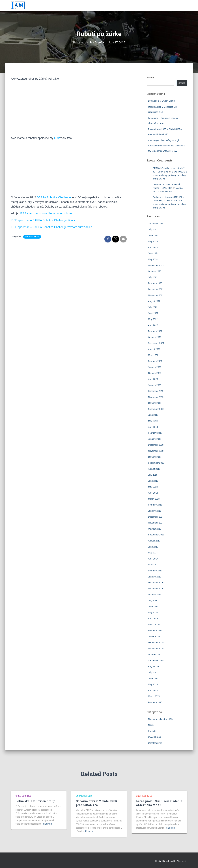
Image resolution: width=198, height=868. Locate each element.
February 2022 (155, 331)
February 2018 (155, 505)
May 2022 (153, 319)
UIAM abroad (155, 737)
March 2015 (154, 696)
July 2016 (153, 601)
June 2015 (153, 678)
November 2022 (156, 295)
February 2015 (155, 702)
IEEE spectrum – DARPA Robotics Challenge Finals (43, 220)
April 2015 (153, 690)
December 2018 (156, 445)
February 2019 (155, 433)
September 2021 (156, 343)
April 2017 (153, 559)
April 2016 (153, 619)
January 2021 (155, 367)
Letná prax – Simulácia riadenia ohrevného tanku (159, 803)
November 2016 (156, 589)
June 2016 (153, 606)
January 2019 (155, 439)
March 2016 (154, 624)
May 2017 (153, 553)
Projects (152, 731)
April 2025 (153, 247)
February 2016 (155, 631)
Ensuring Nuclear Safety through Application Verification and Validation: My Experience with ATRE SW (166, 146)
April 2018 (153, 493)
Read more (47, 824)
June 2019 (153, 415)
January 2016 (155, 636)
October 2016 (155, 595)
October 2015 (155, 654)
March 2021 (154, 355)
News (151, 725)
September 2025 (156, 223)
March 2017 (154, 565)
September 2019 (156, 409)
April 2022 (153, 325)
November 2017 (156, 523)
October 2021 (155, 337)
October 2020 (155, 373)
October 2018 (155, 457)
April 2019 (153, 427)
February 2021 (155, 361)
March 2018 (154, 499)
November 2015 (156, 649)
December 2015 (156, 642)
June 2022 (153, 313)
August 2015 (154, 666)
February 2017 (155, 571)
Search (150, 78)
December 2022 (156, 289)
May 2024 (153, 259)
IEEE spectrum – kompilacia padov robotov (47, 213)
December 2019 (156, 391)
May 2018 (153, 487)
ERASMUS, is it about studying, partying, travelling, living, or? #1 (170, 175)
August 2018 (154, 469)
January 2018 (155, 511)
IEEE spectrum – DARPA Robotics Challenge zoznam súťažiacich (51, 227)
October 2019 (155, 403)
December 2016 (156, 583)
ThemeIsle (182, 861)
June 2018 (153, 481)
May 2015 (153, 684)
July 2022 (153, 307)
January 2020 (155, 385)
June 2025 (153, 235)
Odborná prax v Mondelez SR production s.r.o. (96, 803)
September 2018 (156, 463)
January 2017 (155, 577)
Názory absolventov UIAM (161, 719)
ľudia (57, 138)
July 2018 (153, 475)
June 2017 (153, 547)
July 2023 (153, 277)
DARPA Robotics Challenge (54, 197)
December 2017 (156, 517)
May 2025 (153, 241)
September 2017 (156, 535)
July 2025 (153, 229)
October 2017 (155, 529)
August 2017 (154, 541)
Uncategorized (32, 237)
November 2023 (156, 265)
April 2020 (153, 379)
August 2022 (154, 301)
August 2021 (154, 349)
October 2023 (155, 271)
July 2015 (153, 672)
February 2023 (155, 283)
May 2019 (153, 421)
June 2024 (153, 253)
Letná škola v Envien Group (161, 101)
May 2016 (153, 613)
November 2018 (156, 451)
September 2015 (156, 660)
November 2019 (156, 397)
